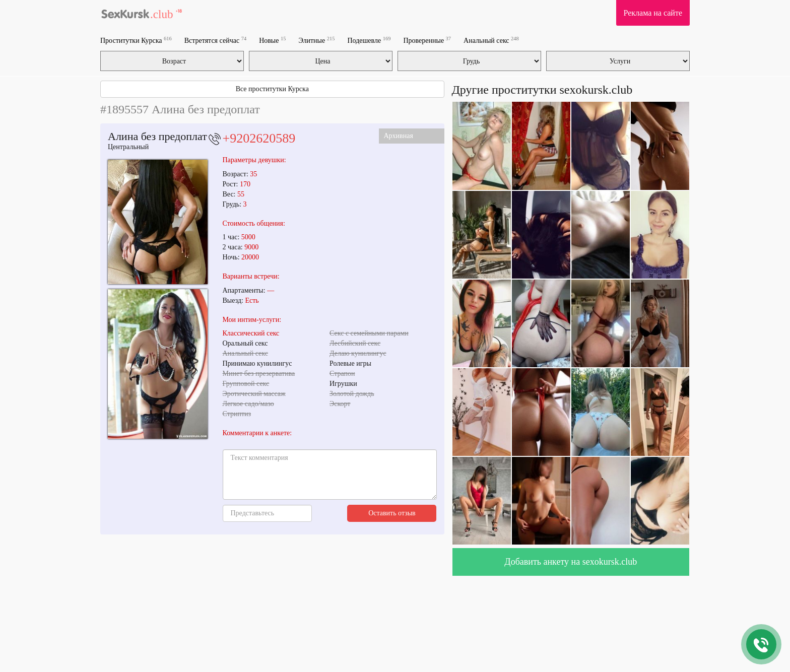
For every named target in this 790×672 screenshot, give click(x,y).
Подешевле (369, 40)
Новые (272, 40)
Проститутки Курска (136, 40)
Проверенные (427, 40)
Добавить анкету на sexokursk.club (571, 562)
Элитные (316, 40)
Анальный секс (491, 40)
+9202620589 (259, 138)
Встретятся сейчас (215, 40)
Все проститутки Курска (272, 89)
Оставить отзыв (392, 513)
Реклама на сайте (653, 13)
